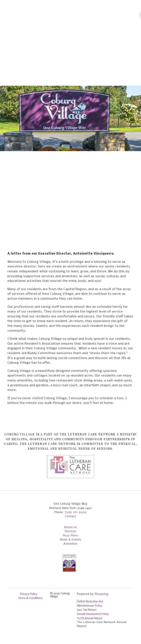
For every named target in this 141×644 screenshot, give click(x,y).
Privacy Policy (29, 594)
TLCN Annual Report (90, 618)
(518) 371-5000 (76, 512)
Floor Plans (70, 536)
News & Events (71, 540)
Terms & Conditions (30, 598)
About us (70, 527)
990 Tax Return (87, 610)
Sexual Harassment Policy (93, 614)
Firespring (102, 594)
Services (70, 531)
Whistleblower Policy (90, 606)
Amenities (70, 544)
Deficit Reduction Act (90, 602)
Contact (71, 516)
